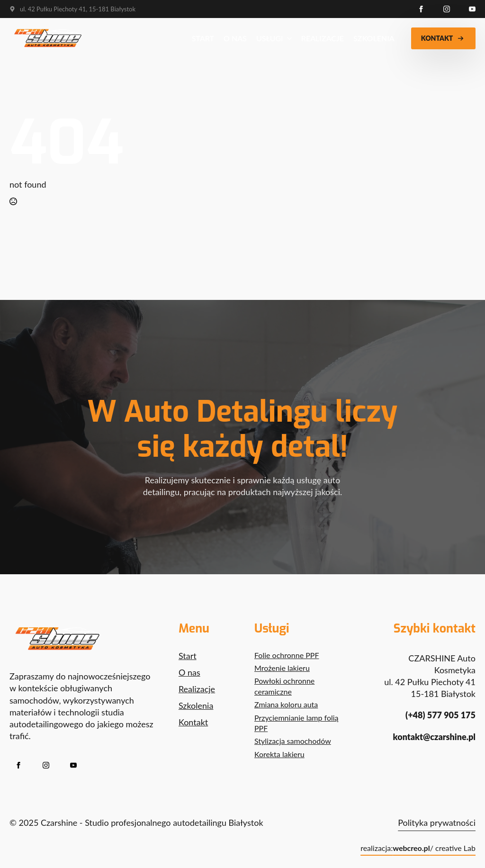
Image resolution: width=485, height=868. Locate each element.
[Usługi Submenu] (287, 38)
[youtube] (472, 9)
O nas (235, 38)
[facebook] (421, 9)
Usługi (270, 38)
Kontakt (193, 722)
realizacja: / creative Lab (418, 848)
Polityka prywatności (437, 823)
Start (203, 38)
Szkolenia (374, 38)
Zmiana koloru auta (286, 704)
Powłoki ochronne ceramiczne (284, 686)
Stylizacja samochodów (293, 741)
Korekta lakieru (279, 754)
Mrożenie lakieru (282, 668)
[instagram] (447, 9)
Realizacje (323, 38)
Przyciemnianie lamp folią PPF (296, 723)
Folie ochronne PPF (287, 655)
